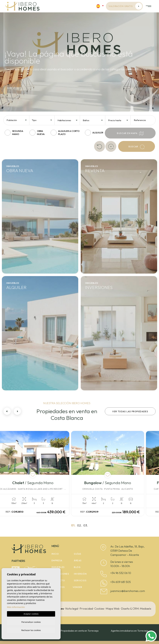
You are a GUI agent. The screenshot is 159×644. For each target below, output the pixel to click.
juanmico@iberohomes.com (128, 591)
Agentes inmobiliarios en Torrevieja (129, 631)
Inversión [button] (80, 574)
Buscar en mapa (130, 133)
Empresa (57, 560)
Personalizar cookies (31, 622)
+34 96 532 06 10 (121, 573)
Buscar (136, 147)
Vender (77, 587)
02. (80, 525)
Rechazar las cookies (31, 630)
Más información (16, 607)
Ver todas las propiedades (130, 411)
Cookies (99, 609)
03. (86, 525)
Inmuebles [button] (58, 567)
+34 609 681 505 (121, 582)
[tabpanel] (41, 474)
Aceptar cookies (31, 613)
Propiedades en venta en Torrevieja (79, 631)
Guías (78, 554)
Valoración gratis (125, 6)
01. (73, 525)
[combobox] (17, 120)
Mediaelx (146, 609)
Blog (77, 567)
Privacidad (86, 609)
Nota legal (72, 609)
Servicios (80, 580)
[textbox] (18, 120)
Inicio (55, 554)
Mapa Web (113, 609)
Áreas (78, 560)
